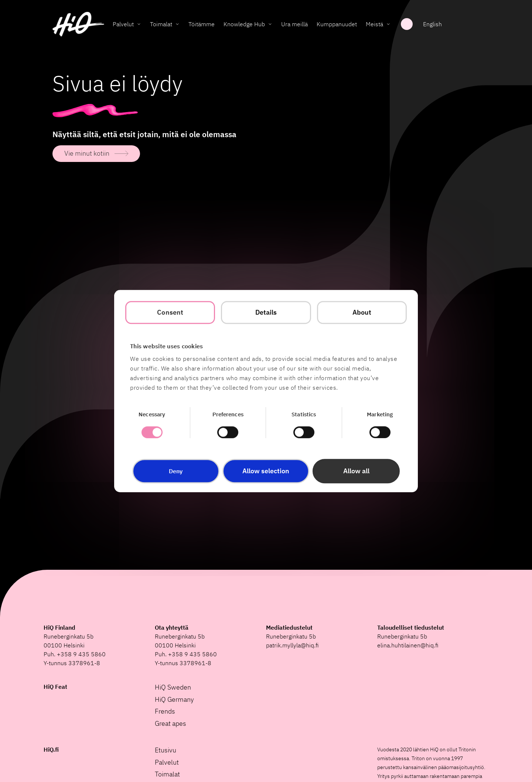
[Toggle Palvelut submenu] (139, 24)
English (432, 24)
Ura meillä (294, 24)
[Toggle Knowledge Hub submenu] (270, 24)
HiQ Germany (174, 699)
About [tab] (362, 312)
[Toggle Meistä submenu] (388, 24)
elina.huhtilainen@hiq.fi (408, 645)
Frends (165, 711)
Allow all (356, 471)
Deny (176, 471)
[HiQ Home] (78, 24)
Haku (407, 24)
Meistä (374, 24)
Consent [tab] (170, 312)
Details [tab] (266, 312)
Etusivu (166, 750)
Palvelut (123, 24)
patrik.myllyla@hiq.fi (292, 645)
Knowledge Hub (244, 24)
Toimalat (161, 24)
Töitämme (202, 24)
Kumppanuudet (337, 24)
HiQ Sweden (173, 687)
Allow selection (266, 471)
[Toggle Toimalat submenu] (177, 24)
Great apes (170, 723)
